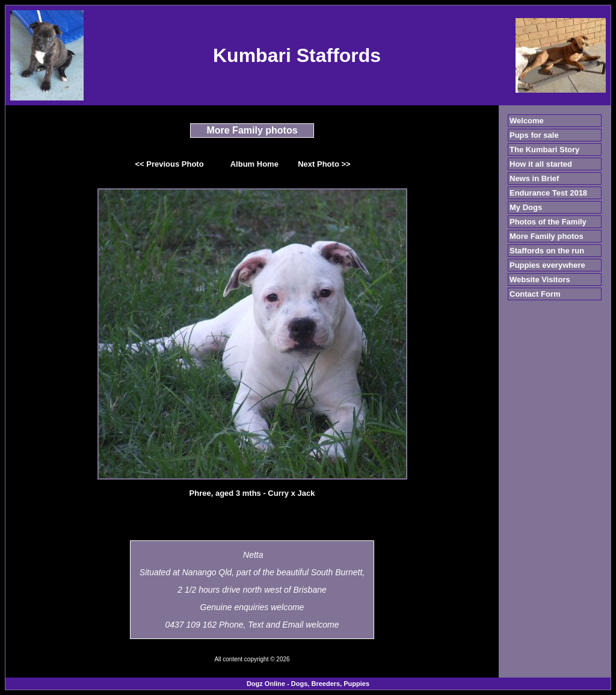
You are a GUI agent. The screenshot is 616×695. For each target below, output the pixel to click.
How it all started (541, 164)
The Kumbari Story (544, 150)
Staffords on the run (547, 251)
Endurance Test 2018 (548, 193)
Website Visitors (540, 280)
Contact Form (535, 294)
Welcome (527, 121)
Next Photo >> (324, 164)
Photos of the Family (548, 222)
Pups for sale (534, 135)
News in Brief (534, 178)
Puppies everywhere (547, 265)
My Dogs (526, 207)
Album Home (254, 164)
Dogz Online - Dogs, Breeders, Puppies (308, 684)
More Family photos (547, 236)
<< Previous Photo (170, 164)
